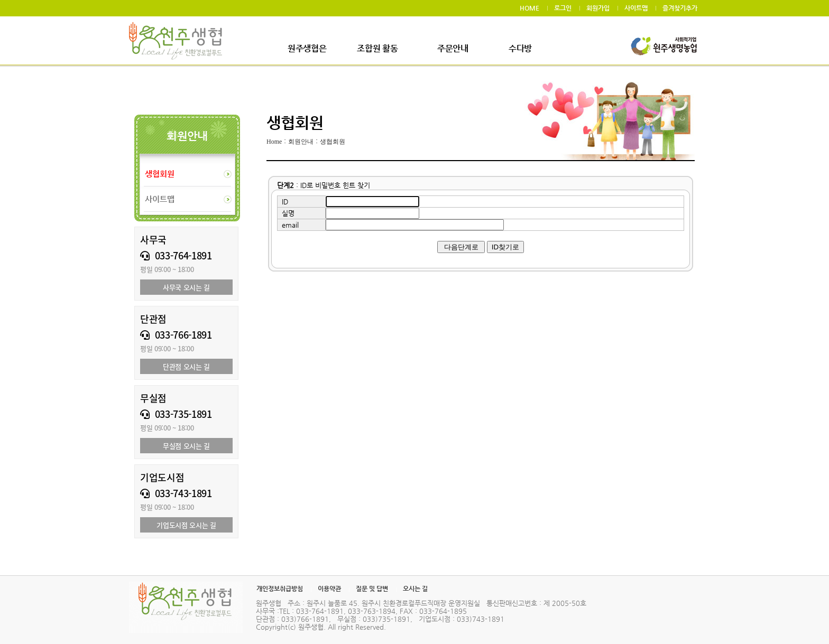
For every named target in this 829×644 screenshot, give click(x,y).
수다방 (520, 48)
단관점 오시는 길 (186, 366)
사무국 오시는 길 (186, 287)
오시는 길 (415, 589)
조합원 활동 (377, 48)
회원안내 (301, 142)
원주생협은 (307, 48)
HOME (529, 8)
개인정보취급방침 (280, 589)
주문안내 (453, 48)
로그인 (563, 8)
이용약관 (329, 589)
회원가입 (598, 8)
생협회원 (333, 142)
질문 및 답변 (372, 589)
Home (274, 142)
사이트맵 (636, 8)
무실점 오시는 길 (186, 446)
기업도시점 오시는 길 (186, 525)
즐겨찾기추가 (680, 8)
